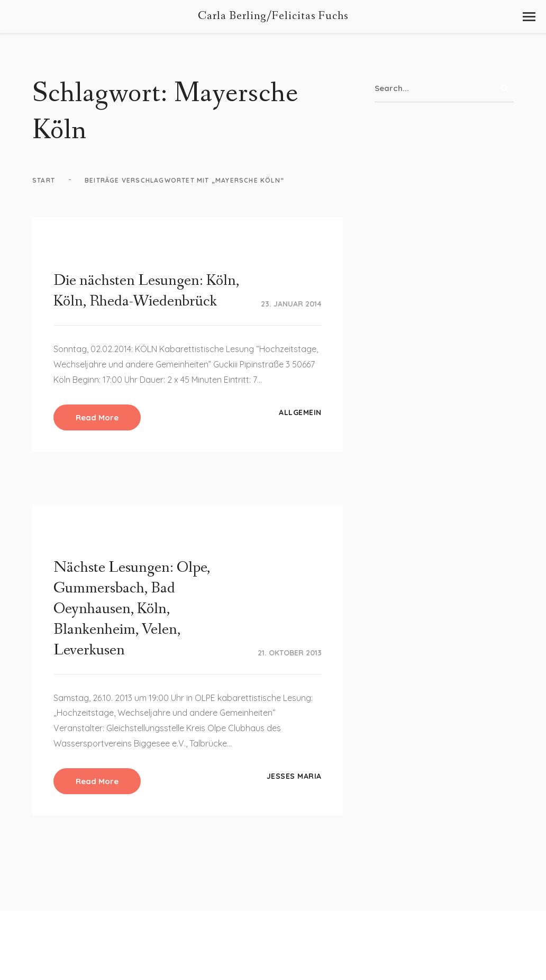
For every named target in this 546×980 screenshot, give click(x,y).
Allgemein (300, 412)
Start (44, 180)
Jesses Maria (294, 776)
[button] (529, 17)
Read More (97, 417)
